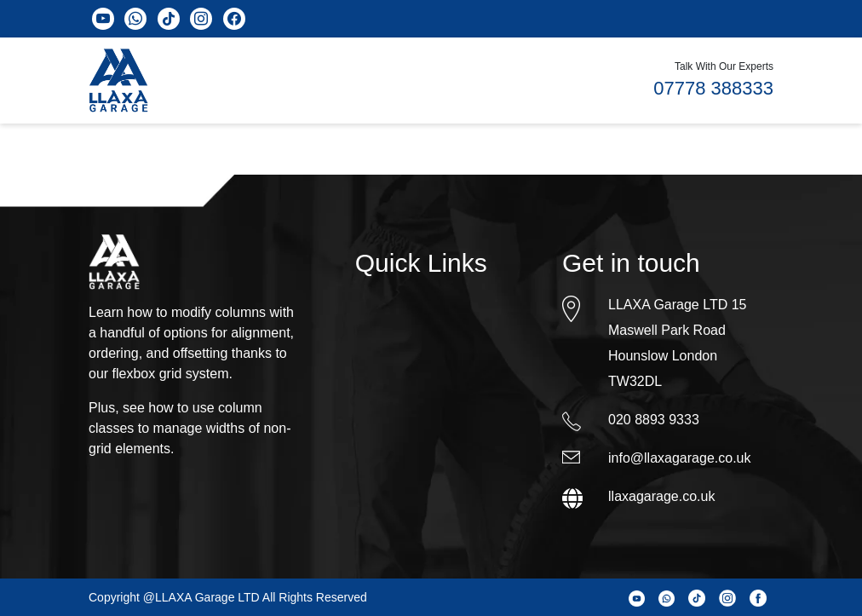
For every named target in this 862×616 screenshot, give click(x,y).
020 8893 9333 (654, 420)
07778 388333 (713, 88)
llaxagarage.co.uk (661, 496)
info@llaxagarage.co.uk (679, 458)
